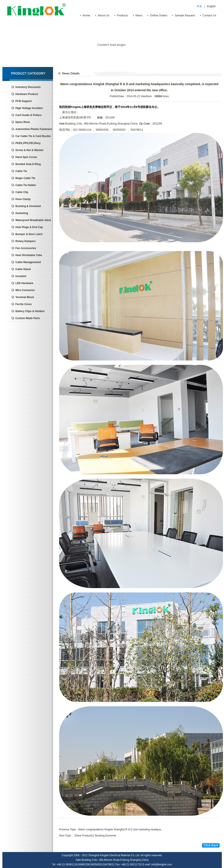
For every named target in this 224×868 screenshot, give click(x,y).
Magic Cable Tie (25, 178)
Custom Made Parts (28, 318)
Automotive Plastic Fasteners (34, 129)
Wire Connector (25, 290)
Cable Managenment (28, 262)
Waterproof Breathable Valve (33, 220)
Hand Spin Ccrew (26, 157)
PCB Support (24, 101)
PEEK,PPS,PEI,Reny (28, 143)
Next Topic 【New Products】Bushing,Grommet (88, 836)
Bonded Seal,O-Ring (28, 164)
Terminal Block (25, 297)
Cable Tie (21, 171)
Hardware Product (27, 94)
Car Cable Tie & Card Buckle (33, 136)
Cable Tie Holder (26, 185)
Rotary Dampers (26, 241)
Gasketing (22, 213)
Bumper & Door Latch (29, 234)
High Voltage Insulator (29, 108)
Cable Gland (23, 269)
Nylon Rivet (23, 122)
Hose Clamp (23, 199)
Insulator (21, 276)
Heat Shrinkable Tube (29, 255)
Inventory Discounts (28, 87)
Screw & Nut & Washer (30, 150)
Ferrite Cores (24, 304)
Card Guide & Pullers (29, 115)
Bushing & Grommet (28, 206)
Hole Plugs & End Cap (29, 227)
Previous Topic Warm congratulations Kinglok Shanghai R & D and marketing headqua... (111, 829)
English (211, 6)
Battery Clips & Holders (30, 311)
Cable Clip (22, 192)
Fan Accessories (26, 248)
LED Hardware (24, 283)
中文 (199, 6)
